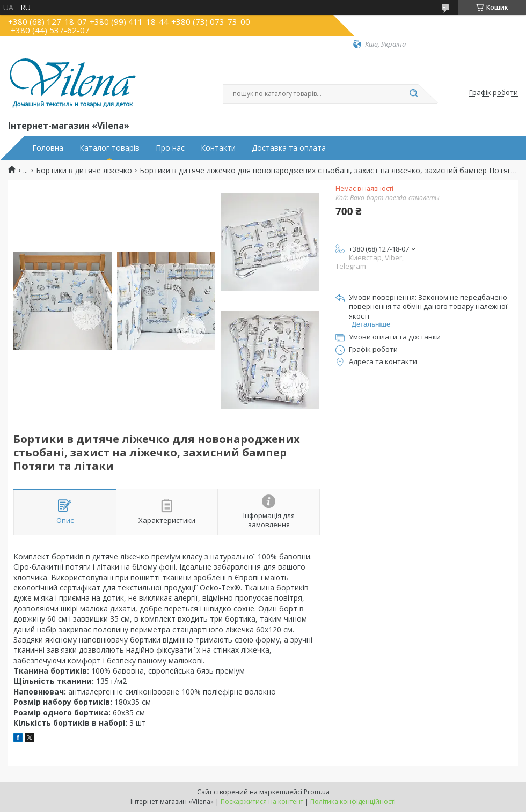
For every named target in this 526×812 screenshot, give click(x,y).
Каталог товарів (109, 148)
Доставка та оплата (289, 148)
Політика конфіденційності (353, 802)
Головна (48, 148)
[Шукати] (413, 94)
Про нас (170, 148)
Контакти (218, 148)
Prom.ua (317, 792)
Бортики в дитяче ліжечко (84, 171)
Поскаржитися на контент (262, 802)
